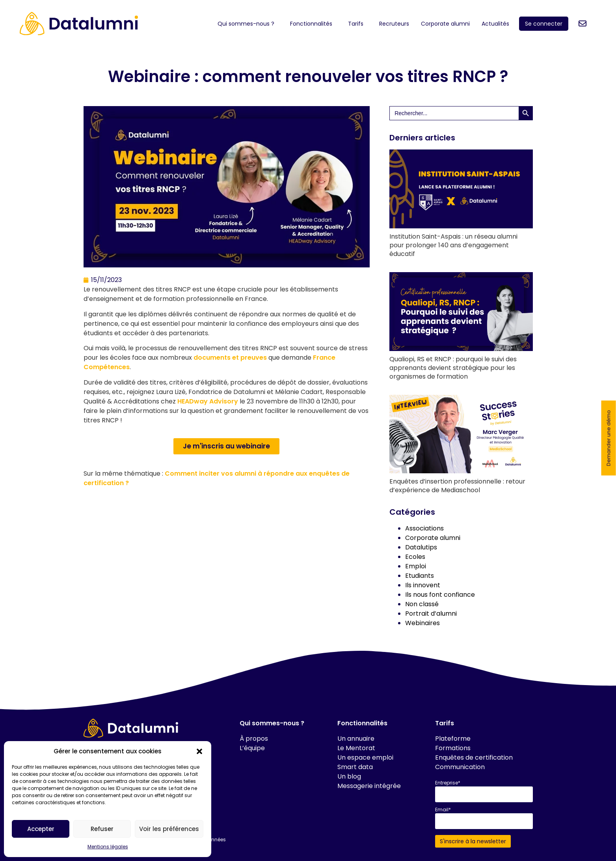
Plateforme (453, 739)
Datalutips (421, 547)
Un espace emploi (365, 757)
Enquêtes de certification (474, 757)
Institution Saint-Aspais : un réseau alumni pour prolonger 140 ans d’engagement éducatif (453, 245)
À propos (254, 739)
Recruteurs (394, 24)
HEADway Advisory (208, 401)
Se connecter (544, 24)
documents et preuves (230, 358)
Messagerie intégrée (369, 786)
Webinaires (422, 623)
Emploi (416, 566)
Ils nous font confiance (440, 595)
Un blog (349, 776)
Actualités (497, 24)
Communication (460, 767)
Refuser (102, 829)
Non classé (422, 604)
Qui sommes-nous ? (248, 24)
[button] (199, 751)
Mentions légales (108, 847)
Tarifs (358, 24)
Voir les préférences (169, 829)
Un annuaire (356, 739)
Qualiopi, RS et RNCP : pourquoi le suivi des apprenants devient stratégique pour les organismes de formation (453, 368)
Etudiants (420, 576)
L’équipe (252, 748)
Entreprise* (448, 783)
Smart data (355, 767)
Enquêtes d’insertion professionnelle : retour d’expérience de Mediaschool (457, 486)
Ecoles (415, 557)
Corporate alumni (445, 24)
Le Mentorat (356, 748)
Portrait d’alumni (431, 614)
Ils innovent (423, 585)
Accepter (41, 829)
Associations (424, 528)
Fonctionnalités (313, 24)
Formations (453, 748)
